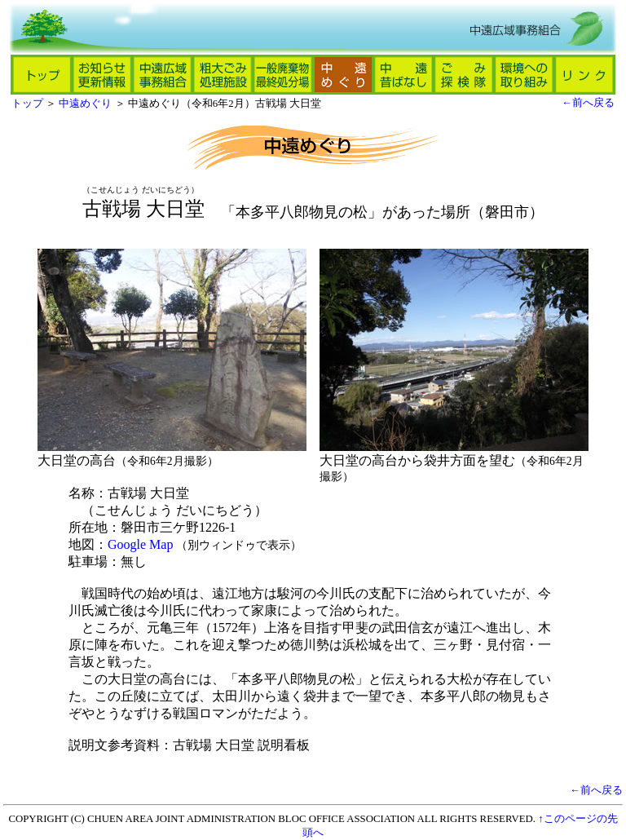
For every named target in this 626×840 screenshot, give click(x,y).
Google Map (140, 544)
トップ (27, 104)
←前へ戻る (588, 103)
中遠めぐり (85, 104)
